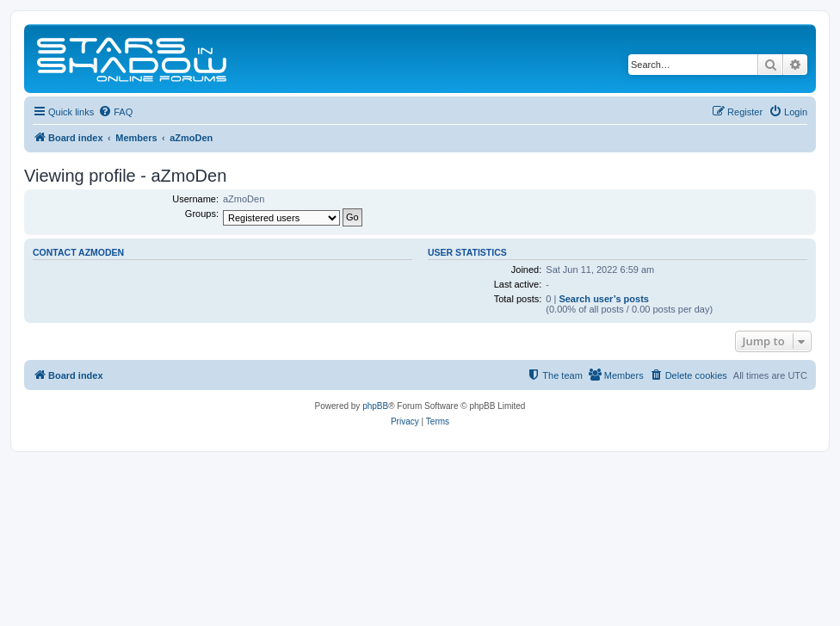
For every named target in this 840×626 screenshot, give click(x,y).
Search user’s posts (604, 299)
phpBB (375, 406)
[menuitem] (115, 112)
